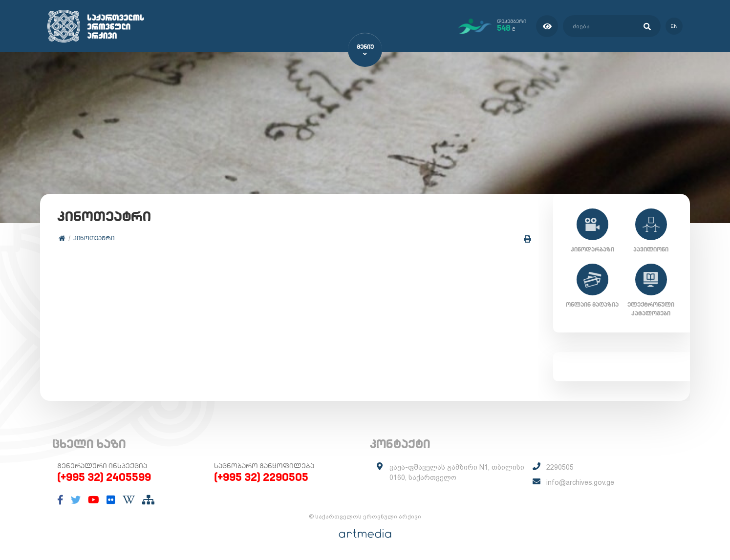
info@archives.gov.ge (580, 482)
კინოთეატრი (94, 238)
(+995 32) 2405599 (104, 477)
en (674, 26)
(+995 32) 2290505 (261, 477)
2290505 (560, 467)
